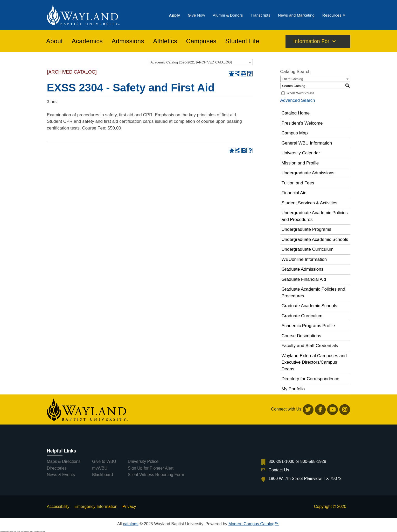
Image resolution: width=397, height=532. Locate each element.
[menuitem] (175, 15)
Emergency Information (96, 506)
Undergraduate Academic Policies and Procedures (315, 216)
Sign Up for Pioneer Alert (151, 468)
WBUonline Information (304, 259)
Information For (311, 41)
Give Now (196, 15)
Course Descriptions (301, 336)
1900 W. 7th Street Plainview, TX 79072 (305, 479)
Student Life (242, 41)
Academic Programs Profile (308, 326)
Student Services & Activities (309, 203)
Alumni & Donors (228, 15)
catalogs (131, 524)
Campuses (201, 41)
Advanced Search (298, 100)
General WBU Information (307, 143)
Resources (332, 15)
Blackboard (102, 475)
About (54, 41)
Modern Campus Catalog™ (254, 524)
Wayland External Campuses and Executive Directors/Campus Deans (314, 362)
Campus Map (295, 133)
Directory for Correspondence (311, 379)
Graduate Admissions (303, 269)
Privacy (129, 506)
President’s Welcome (302, 123)
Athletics (165, 41)
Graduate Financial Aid (304, 279)
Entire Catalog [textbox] (292, 79)
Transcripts (260, 15)
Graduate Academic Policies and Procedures (314, 293)
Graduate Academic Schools (309, 306)
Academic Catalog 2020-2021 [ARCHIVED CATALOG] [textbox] (191, 62)
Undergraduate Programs (307, 229)
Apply (175, 15)
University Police (143, 461)
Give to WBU (104, 461)
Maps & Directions (64, 461)
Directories (57, 468)
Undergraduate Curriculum (308, 249)
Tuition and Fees (298, 183)
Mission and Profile (300, 163)
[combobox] (201, 62)
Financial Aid (294, 193)
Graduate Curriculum (302, 316)
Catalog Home (296, 113)
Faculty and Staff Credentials (310, 346)
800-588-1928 (313, 461)
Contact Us (279, 470)
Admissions (128, 41)
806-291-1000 (282, 461)
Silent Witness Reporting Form (156, 475)
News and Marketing (296, 15)
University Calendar (301, 153)
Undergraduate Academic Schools (315, 239)
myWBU (100, 468)
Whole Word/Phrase (300, 93)
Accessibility (58, 506)
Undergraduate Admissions (308, 173)
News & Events (61, 475)
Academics (87, 41)
